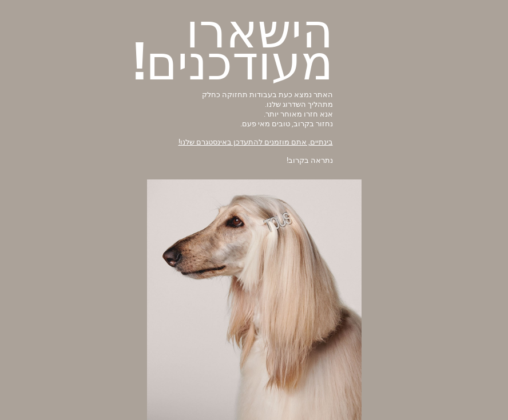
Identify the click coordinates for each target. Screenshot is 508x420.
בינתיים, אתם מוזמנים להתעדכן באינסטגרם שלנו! (256, 142)
